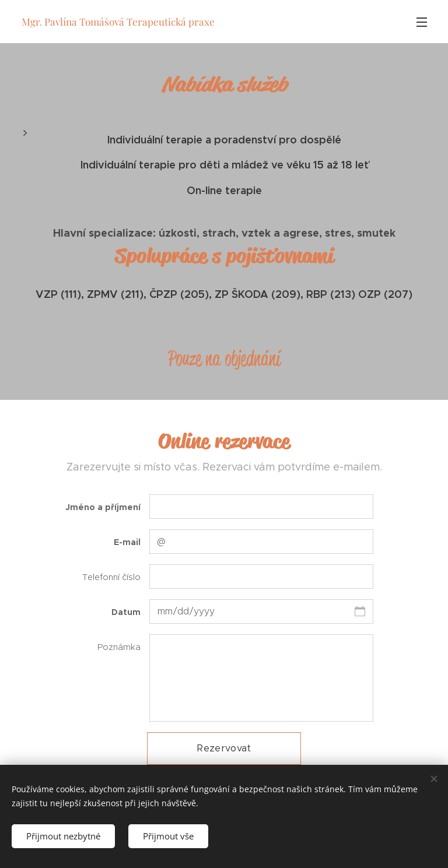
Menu (422, 22)
